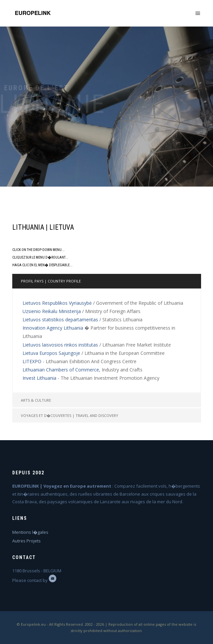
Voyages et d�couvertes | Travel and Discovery (70, 415)
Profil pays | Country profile (51, 281)
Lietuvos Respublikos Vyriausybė (57, 303)
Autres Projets (27, 541)
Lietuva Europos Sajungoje (51, 353)
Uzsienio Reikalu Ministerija (52, 311)
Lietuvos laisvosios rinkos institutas (60, 345)
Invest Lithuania (39, 378)
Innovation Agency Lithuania (53, 328)
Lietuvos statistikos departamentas (60, 320)
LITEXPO (32, 361)
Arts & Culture (36, 400)
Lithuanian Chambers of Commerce (61, 370)
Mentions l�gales (30, 532)
